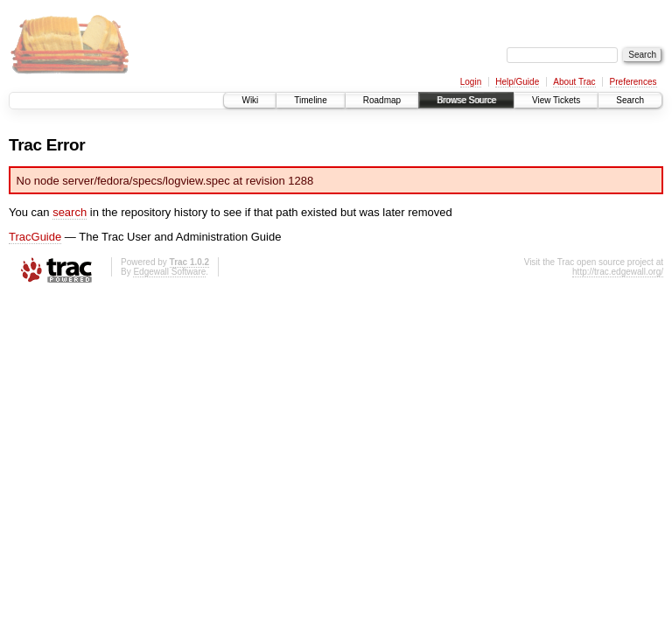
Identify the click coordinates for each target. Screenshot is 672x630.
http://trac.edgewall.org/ (618, 272)
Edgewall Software (169, 272)
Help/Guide (517, 82)
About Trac (574, 82)
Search (630, 100)
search (70, 212)
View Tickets (556, 100)
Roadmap (382, 100)
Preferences (633, 82)
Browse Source (466, 100)
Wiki (250, 100)
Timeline (310, 100)
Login (471, 82)
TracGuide (35, 237)
